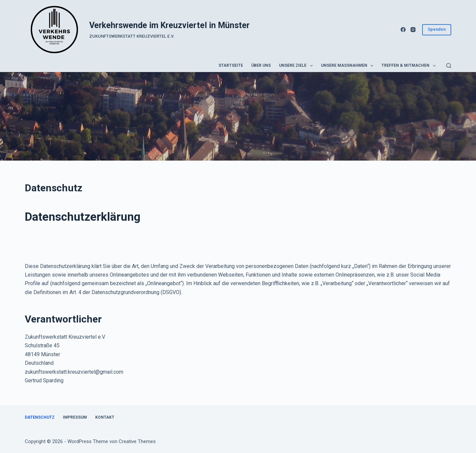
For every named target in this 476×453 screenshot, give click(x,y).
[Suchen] (449, 66)
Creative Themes (137, 441)
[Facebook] (403, 30)
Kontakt (105, 417)
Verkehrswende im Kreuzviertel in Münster (169, 25)
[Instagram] (413, 30)
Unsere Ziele (297, 66)
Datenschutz (40, 417)
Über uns (261, 65)
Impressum (75, 417)
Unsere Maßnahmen (348, 66)
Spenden (437, 29)
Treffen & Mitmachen (410, 66)
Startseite (231, 65)
